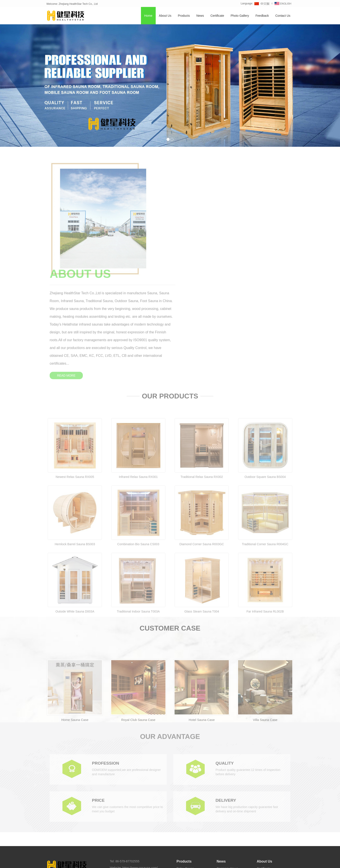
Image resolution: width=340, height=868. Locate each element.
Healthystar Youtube (189, 854)
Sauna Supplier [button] (274, 861)
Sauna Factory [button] (226, 861)
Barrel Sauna (185, 763)
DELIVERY (226, 694)
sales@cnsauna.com (134, 763)
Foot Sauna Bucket (189, 815)
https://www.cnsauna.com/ (140, 756)
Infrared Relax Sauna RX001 (138, 383)
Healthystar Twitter (162, 854)
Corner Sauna (186, 776)
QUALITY (225, 657)
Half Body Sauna (188, 809)
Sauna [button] (71, 861)
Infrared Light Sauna (190, 796)
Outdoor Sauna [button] (126, 861)
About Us (165, 16)
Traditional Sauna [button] (149, 861)
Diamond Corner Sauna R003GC (202, 451)
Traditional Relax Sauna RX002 (202, 383)
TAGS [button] (59, 861)
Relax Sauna (185, 757)
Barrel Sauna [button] (171, 861)
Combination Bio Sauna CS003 (138, 451)
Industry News (226, 763)
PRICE (99, 694)
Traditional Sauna (188, 789)
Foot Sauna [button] (207, 861)
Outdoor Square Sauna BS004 (265, 383)
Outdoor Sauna (187, 783)
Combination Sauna (190, 770)
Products (184, 16)
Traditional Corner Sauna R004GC (265, 451)
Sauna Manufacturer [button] (250, 861)
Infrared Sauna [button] (87, 861)
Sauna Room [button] (189, 861)
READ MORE (189, 251)
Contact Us (283, 16)
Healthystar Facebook (135, 854)
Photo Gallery (240, 16)
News (200, 16)
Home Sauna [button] (106, 861)
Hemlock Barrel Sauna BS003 (75, 451)
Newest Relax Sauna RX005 (75, 383)
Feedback (262, 16)
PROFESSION (106, 657)
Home (148, 16)
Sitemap (115, 780)
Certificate (217, 16)
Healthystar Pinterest (217, 854)
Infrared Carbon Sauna (192, 802)
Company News (227, 757)
